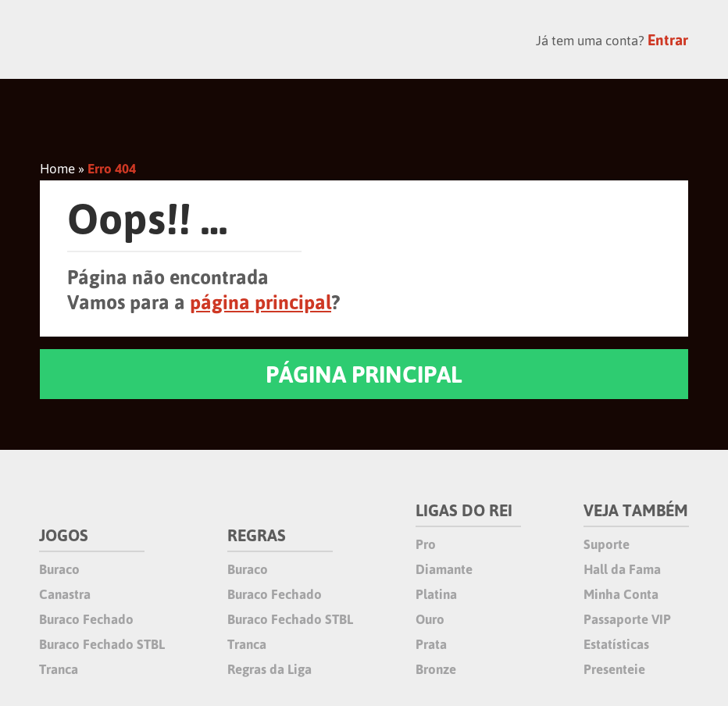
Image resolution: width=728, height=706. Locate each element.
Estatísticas (616, 644)
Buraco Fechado (86, 619)
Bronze (436, 669)
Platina (436, 594)
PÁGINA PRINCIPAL (364, 374)
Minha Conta (621, 594)
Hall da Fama (622, 569)
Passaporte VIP (627, 619)
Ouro (430, 619)
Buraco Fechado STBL (102, 644)
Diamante (444, 569)
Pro (426, 544)
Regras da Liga (269, 669)
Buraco (59, 569)
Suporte (607, 544)
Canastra (65, 594)
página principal (261, 302)
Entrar (668, 40)
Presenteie (614, 669)
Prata (431, 644)
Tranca (59, 669)
